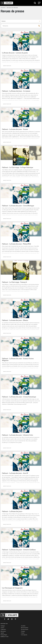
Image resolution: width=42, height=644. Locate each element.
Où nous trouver (25, 629)
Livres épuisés (24, 635)
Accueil (3, 8)
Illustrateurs (3, 631)
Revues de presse (25, 628)
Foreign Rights (4, 635)
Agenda (2, 633)
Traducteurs (3, 629)
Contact (23, 633)
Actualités (23, 626)
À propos (23, 631)
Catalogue (3, 626)
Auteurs (2, 628)
